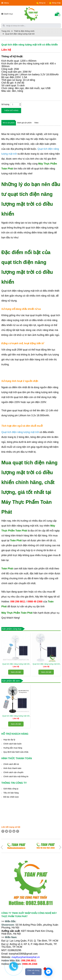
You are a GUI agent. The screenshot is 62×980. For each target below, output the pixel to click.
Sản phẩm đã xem (11, 681)
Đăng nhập (56, 3)
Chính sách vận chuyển (13, 772)
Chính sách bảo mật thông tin (16, 776)
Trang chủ (6, 31)
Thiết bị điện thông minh (24, 31)
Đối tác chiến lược (11, 797)
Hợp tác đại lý (9, 740)
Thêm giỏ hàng (11, 110)
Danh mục (9, 14)
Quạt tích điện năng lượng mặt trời (20, 34)
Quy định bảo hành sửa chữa (16, 752)
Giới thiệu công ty (11, 789)
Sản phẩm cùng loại (12, 629)
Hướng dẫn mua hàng (13, 748)
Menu (6, 3)
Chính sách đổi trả (11, 764)
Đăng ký (42, 3)
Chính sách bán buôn (12, 744)
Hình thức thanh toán (12, 768)
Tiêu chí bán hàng (11, 793)
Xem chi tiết (16, 672)
